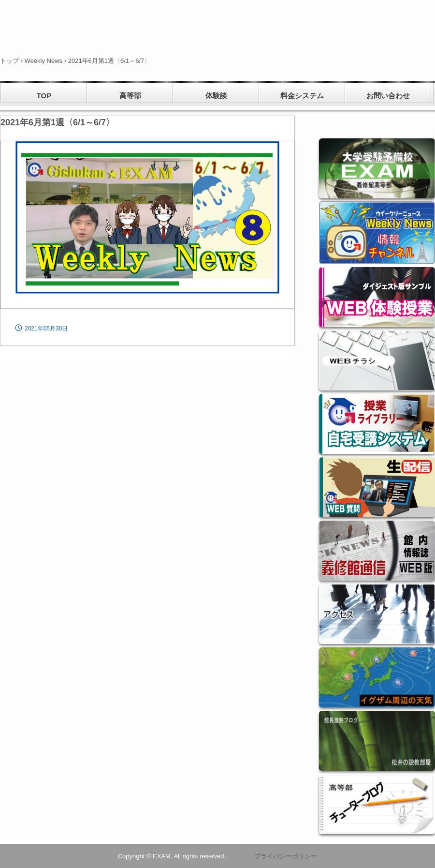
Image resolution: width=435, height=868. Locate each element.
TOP (44, 96)
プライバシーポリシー (286, 856)
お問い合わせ (388, 96)
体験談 (216, 96)
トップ (9, 61)
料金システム (302, 96)
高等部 (130, 96)
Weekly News (44, 61)
